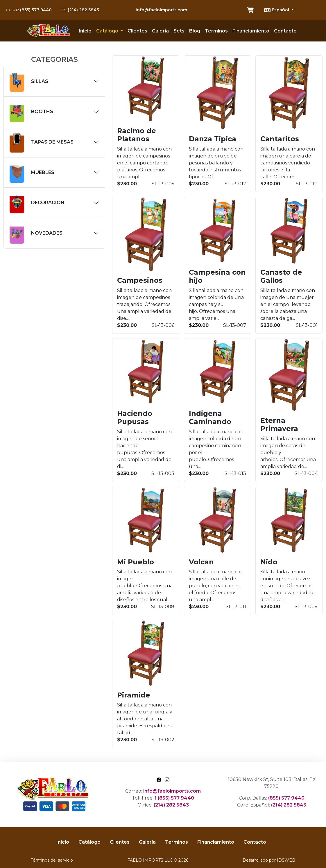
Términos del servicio (52, 860)
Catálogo (89, 842)
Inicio (85, 31)
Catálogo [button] (108, 31)
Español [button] (277, 10)
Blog (195, 31)
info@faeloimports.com (161, 10)
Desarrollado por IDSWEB (269, 860)
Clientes (137, 31)
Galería (160, 31)
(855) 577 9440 (29, 10)
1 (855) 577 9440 (174, 798)
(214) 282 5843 (80, 10)
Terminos (216, 31)
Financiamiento (251, 31)
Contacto (285, 31)
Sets (179, 31)
